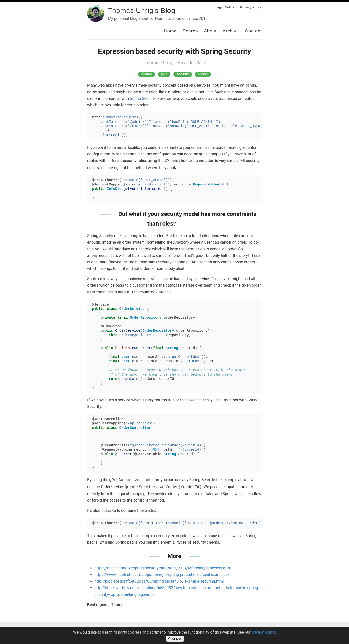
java (164, 74)
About (210, 31)
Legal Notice (225, 7)
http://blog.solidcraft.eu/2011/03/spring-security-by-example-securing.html (159, 581)
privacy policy (263, 632)
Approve (175, 639)
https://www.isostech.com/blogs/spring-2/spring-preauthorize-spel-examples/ (162, 575)
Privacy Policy (251, 7)
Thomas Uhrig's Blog (142, 11)
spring (203, 74)
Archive (231, 31)
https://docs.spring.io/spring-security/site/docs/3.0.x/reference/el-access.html (163, 568)
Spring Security (143, 98)
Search (190, 31)
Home (170, 31)
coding (147, 74)
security (183, 74)
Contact (253, 31)
